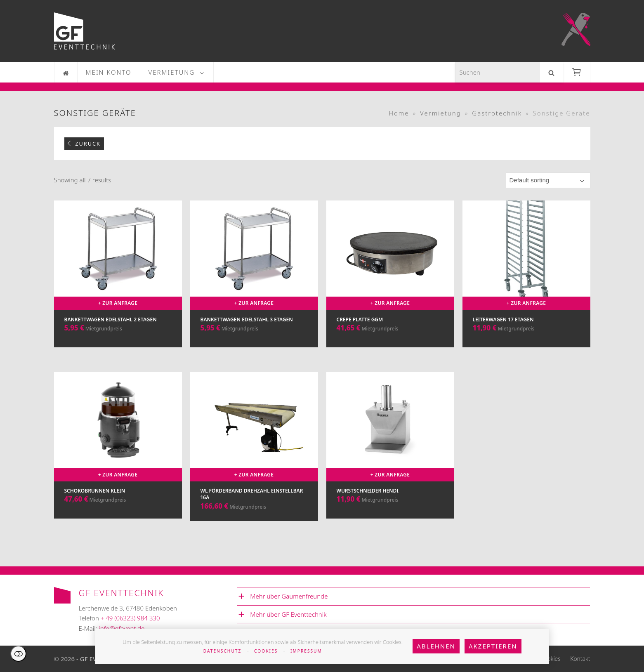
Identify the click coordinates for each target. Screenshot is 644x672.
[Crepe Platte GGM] (390, 282)
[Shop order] (548, 180)
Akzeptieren (493, 646)
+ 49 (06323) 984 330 (130, 618)
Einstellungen (18, 654)
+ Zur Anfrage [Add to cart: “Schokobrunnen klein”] (118, 475)
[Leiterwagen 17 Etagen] (526, 282)
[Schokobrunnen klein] (118, 455)
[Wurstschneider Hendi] (390, 455)
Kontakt (580, 659)
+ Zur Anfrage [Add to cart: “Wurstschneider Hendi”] (390, 475)
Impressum (306, 651)
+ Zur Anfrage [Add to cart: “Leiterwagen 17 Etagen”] (526, 303)
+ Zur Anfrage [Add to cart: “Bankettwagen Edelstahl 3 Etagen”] (254, 303)
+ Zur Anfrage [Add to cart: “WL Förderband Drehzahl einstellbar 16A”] (254, 475)
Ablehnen (436, 646)
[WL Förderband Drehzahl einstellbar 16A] (254, 455)
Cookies (266, 651)
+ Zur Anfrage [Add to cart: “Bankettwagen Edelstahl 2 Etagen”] (118, 303)
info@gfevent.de (121, 628)
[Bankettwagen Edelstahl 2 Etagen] (118, 282)
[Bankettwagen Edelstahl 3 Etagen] (254, 282)
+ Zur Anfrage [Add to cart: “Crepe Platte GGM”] (390, 303)
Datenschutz (223, 651)
